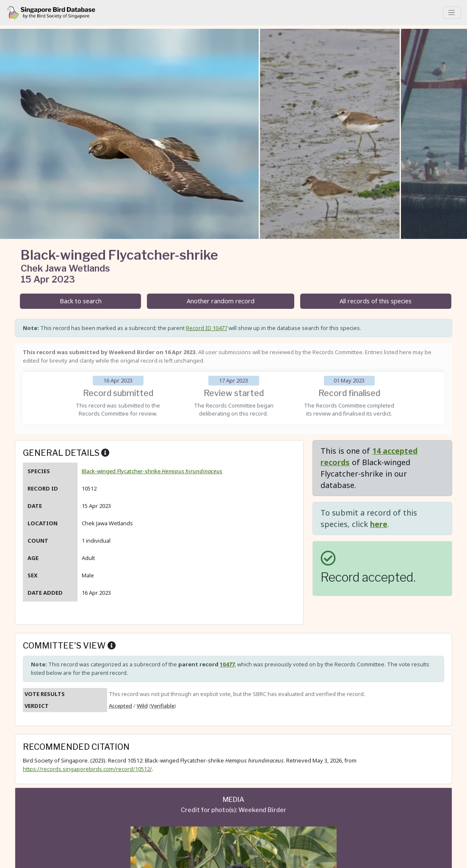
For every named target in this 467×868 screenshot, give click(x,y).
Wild (142, 706)
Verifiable (163, 706)
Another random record (221, 301)
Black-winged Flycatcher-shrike (152, 471)
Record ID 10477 (207, 328)
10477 (227, 664)
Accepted (120, 706)
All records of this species (376, 301)
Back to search (81, 301)
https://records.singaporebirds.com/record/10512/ (87, 769)
